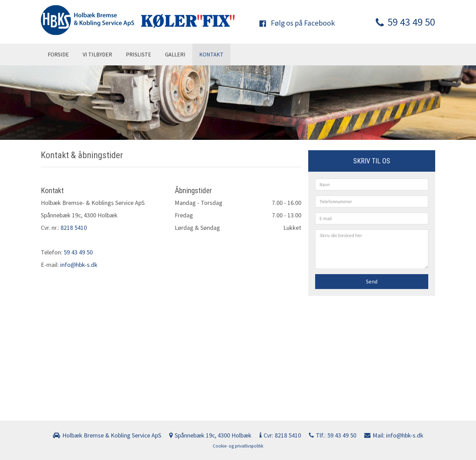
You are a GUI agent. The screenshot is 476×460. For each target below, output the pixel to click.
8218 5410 (74, 228)
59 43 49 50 (405, 22)
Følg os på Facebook (297, 23)
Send (372, 281)
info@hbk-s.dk (79, 265)
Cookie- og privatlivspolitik (238, 446)
